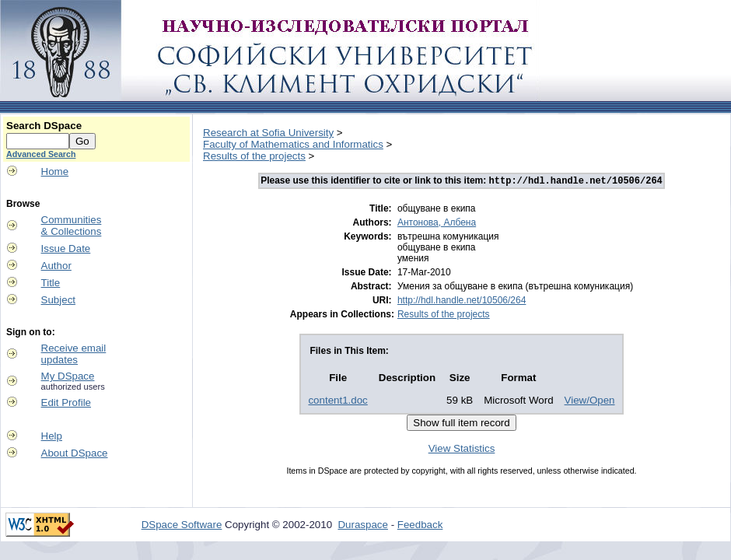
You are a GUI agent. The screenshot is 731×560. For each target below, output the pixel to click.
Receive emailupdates (74, 354)
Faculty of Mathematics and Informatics (293, 144)
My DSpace (68, 376)
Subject (58, 300)
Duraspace (362, 526)
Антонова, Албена (437, 224)
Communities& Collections (72, 226)
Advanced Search (41, 154)
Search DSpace (44, 126)
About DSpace (75, 453)
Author (56, 266)
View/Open (590, 402)
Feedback (420, 526)
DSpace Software (182, 526)
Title (51, 283)
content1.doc (338, 402)
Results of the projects (254, 156)
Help (52, 436)
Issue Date (66, 248)
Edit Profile (66, 402)
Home (55, 171)
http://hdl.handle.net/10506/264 (462, 302)
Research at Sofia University (268, 133)
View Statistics (462, 450)
